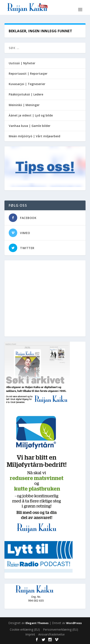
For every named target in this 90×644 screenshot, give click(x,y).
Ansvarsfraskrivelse (51, 634)
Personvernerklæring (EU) (61, 629)
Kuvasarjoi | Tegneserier (27, 84)
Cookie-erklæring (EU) (25, 629)
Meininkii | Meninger (24, 105)
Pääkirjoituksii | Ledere (26, 94)
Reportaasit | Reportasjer (28, 74)
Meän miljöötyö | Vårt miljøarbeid (34, 136)
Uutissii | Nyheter (22, 63)
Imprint (30, 634)
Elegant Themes (37, 623)
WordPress (74, 623)
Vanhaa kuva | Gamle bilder (30, 126)
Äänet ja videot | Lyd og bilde (31, 115)
